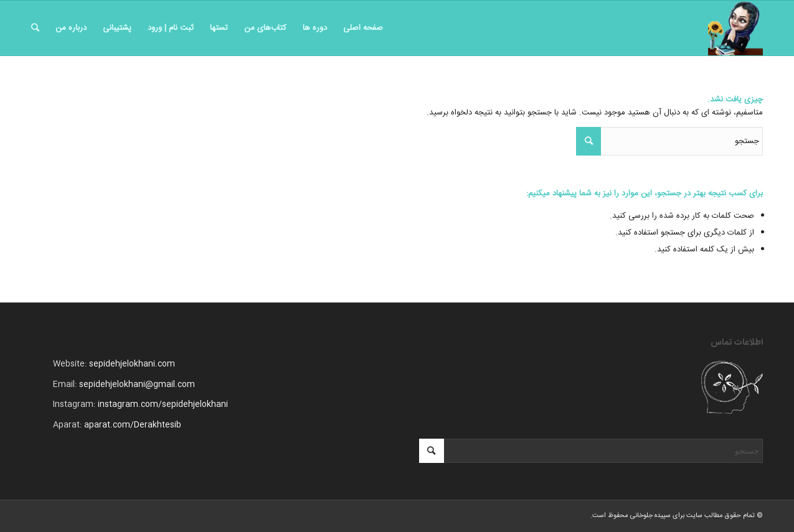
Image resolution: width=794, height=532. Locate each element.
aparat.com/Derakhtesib (133, 425)
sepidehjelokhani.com (132, 364)
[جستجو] (35, 28)
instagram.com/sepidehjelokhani (163, 404)
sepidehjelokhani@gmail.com (137, 385)
